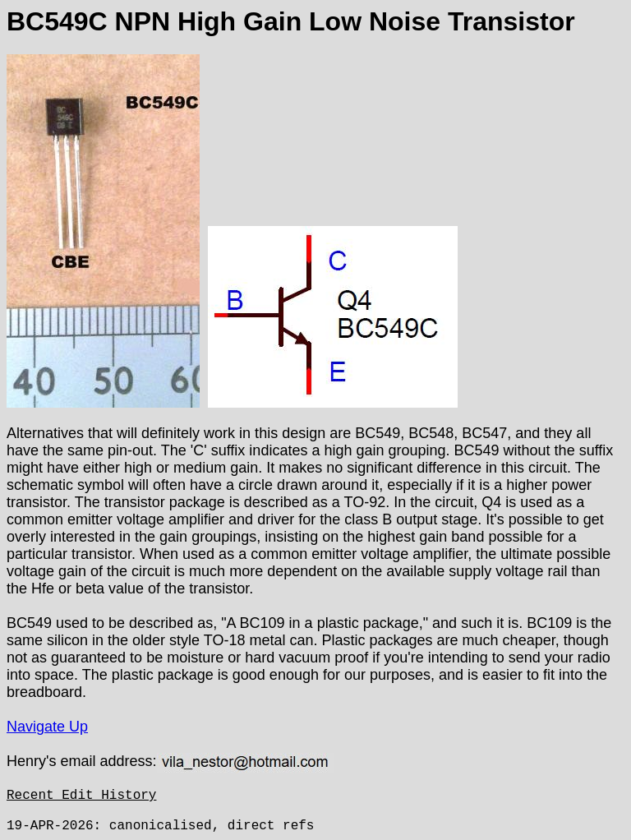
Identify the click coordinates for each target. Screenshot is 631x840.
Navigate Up (47, 727)
